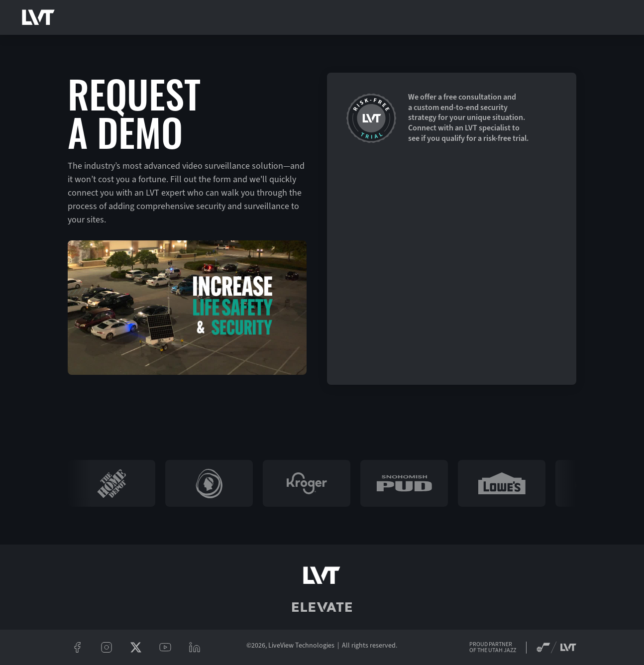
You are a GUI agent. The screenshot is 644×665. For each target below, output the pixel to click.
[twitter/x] (136, 647)
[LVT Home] (38, 17)
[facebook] (77, 647)
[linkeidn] (195, 647)
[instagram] (107, 647)
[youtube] (165, 647)
